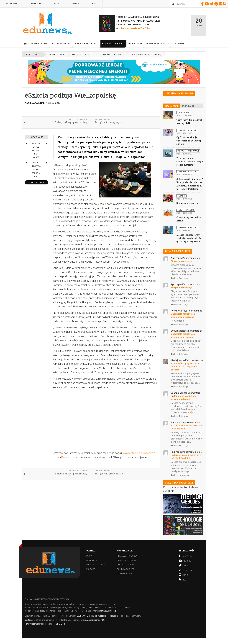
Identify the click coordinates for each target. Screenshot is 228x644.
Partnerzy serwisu (127, 565)
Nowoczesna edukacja (88, 45)
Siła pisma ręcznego (187, 203)
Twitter (212, 4)
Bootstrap (29, 620)
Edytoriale (179, 44)
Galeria (76, 4)
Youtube (207, 4)
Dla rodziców (136, 45)
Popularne (189, 106)
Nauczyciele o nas (95, 565)
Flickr (221, 4)
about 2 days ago (180, 278)
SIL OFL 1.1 (60, 624)
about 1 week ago (180, 475)
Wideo (57, 4)
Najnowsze (172, 106)
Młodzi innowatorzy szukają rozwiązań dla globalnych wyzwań (189, 238)
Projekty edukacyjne (112, 54)
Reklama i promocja (127, 556)
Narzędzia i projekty (114, 45)
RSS (225, 4)
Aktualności (12, 4)
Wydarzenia (36, 4)
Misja (89, 556)
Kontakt (91, 569)
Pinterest (217, 4)
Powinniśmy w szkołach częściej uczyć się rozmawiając (190, 161)
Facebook (203, 4)
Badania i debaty (41, 45)
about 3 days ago (180, 324)
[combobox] (185, 4)
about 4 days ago (180, 416)
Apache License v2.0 (95, 620)
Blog (94, 4)
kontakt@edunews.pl (109, 611)
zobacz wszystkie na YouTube (134, 28)
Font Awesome (31, 624)
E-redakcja (92, 560)
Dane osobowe (124, 574)
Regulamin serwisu (126, 560)
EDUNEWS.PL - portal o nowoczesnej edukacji (96, 616)
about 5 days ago (180, 446)
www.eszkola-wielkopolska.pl (139, 453)
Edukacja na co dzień (158, 45)
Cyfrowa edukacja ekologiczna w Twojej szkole (189, 141)
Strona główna (26, 44)
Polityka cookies (125, 569)
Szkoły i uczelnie (62, 45)
